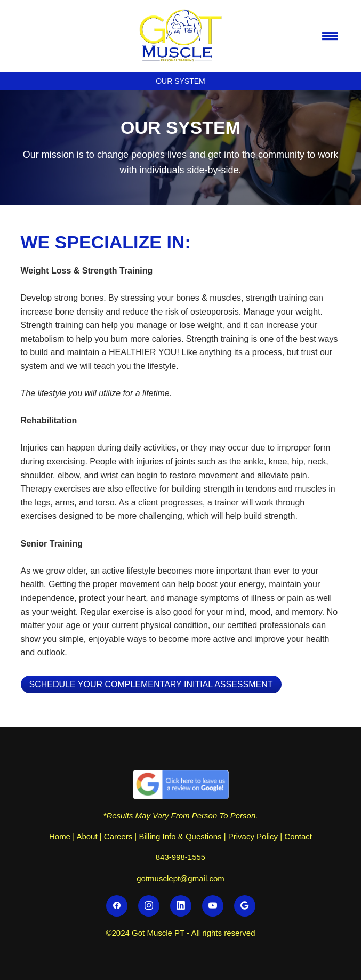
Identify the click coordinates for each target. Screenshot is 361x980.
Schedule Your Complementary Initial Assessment (151, 684)
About (87, 836)
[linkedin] (181, 906)
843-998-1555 (180, 857)
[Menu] (330, 36)
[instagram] (149, 906)
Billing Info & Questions (180, 836)
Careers (118, 836)
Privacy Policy (253, 836)
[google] (245, 906)
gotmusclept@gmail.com (180, 878)
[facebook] (117, 906)
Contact (298, 836)
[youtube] (213, 906)
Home (60, 836)
